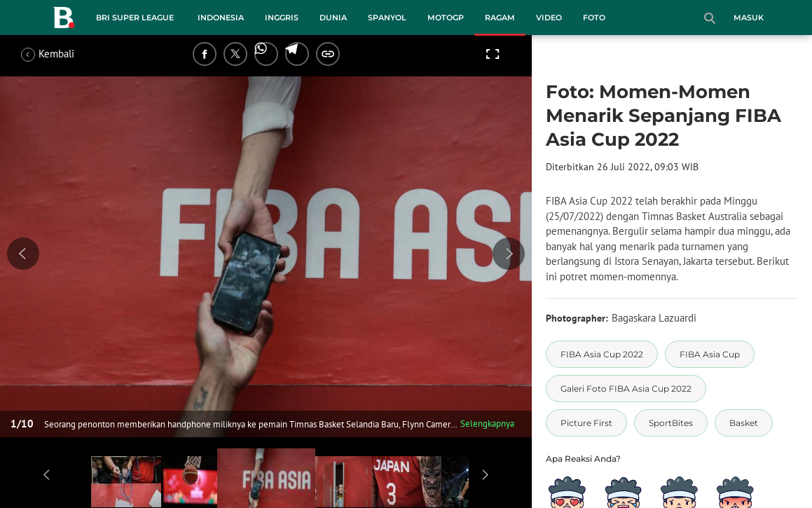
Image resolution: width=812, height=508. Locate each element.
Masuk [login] (749, 18)
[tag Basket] (744, 423)
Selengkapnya (487, 424)
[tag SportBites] (671, 423)
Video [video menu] (549, 18)
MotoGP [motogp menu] (446, 18)
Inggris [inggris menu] (282, 18)
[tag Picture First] (586, 423)
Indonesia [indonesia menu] (221, 18)
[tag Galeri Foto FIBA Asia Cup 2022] (626, 389)
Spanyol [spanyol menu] (387, 18)
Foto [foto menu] (594, 18)
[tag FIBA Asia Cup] (710, 354)
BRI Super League (135, 18)
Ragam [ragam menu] (500, 18)
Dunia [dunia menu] (333, 18)
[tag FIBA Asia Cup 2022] (602, 354)
